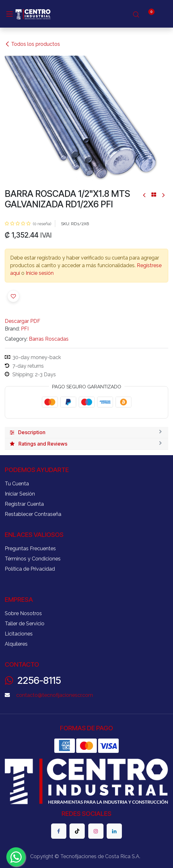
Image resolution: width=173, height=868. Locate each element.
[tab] (86, 433)
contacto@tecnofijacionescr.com (55, 695)
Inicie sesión (40, 273)
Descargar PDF (23, 321)
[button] (13, 296)
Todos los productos (32, 44)
